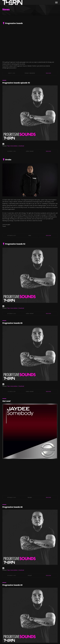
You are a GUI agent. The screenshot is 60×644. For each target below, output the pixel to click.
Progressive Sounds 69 (12, 585)
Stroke (8, 160)
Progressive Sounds (14, 23)
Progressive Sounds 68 (12, 507)
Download (21, 146)
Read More (48, 73)
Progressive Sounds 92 (15, 244)
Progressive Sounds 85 (12, 323)
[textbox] (30, 228)
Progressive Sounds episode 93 (16, 83)
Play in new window (12, 146)
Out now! (6, 401)
